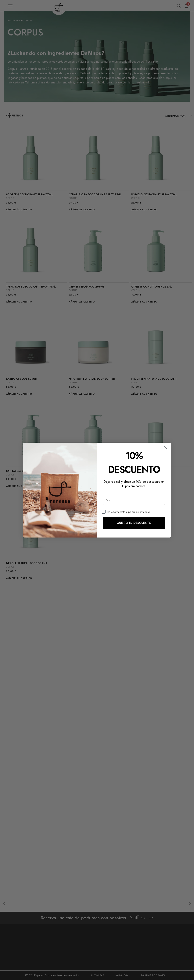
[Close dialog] (166, 448)
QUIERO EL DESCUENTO (134, 523)
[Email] (134, 500)
